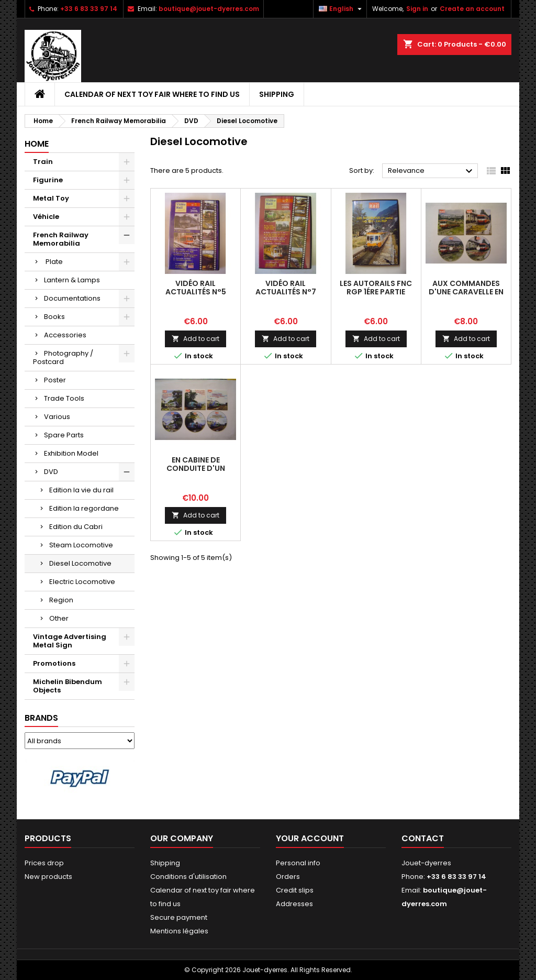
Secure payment (179, 917)
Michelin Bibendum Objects (68, 686)
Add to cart (196, 339)
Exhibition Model (71, 453)
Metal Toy (51, 198)
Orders (288, 877)
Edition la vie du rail (81, 490)
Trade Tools (64, 398)
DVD (51, 472)
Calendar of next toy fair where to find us (152, 94)
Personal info (298, 863)
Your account (310, 838)
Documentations (72, 298)
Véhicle (46, 217)
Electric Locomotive (82, 582)
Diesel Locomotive (80, 563)
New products (48, 877)
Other (59, 618)
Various (57, 417)
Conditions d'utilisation (188, 877)
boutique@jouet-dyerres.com (209, 9)
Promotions (54, 663)
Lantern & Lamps (72, 280)
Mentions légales (179, 931)
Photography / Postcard (63, 357)
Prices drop (44, 863)
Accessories (65, 335)
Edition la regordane (84, 508)
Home (37, 144)
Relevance (432, 171)
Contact (423, 838)
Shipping (277, 94)
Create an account (472, 9)
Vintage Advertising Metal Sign (70, 641)
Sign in (417, 9)
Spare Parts (64, 435)
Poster (55, 380)
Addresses (294, 904)
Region (61, 600)
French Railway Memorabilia (61, 239)
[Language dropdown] (342, 9)
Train (43, 162)
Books (54, 317)
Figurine (48, 180)
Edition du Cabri (76, 527)
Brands (41, 718)
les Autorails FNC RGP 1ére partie (376, 288)
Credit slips (295, 890)
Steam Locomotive (81, 545)
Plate (53, 262)
